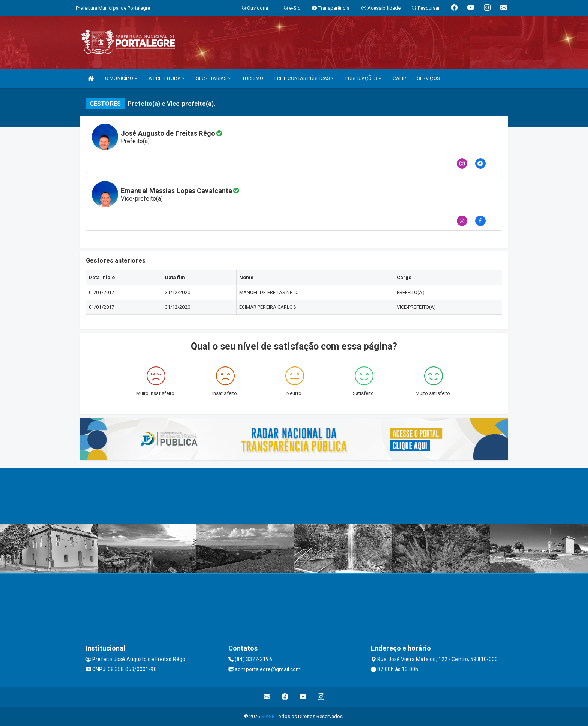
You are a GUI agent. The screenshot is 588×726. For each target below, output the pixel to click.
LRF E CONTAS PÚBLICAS (304, 78)
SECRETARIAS (214, 78)
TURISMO (253, 78)
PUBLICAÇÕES (363, 78)
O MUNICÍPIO (121, 78)
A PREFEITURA (166, 78)
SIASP (268, 716)
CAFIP (399, 78)
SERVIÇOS (428, 78)
